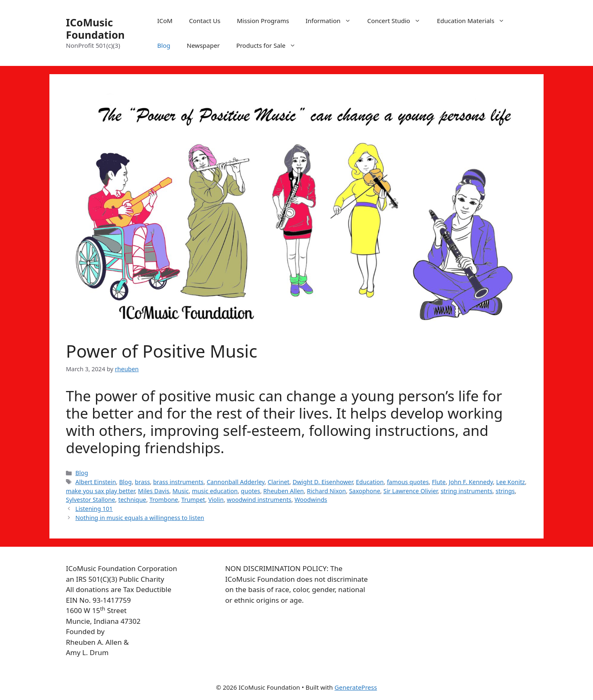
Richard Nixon (326, 491)
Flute (439, 482)
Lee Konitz (511, 482)
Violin (216, 500)
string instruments (467, 491)
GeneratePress (356, 687)
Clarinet (279, 482)
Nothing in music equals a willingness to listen (140, 518)
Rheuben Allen (283, 491)
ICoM (165, 21)
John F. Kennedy (471, 482)
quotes (251, 491)
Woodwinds (311, 500)
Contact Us (205, 21)
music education (215, 491)
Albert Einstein (96, 482)
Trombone (164, 500)
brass (142, 482)
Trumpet (193, 500)
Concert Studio (398, 21)
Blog (164, 45)
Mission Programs (263, 21)
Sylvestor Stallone (91, 500)
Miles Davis (154, 491)
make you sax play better (100, 491)
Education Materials (475, 21)
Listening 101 (94, 509)
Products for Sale (270, 45)
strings (505, 491)
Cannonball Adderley (236, 482)
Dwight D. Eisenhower (322, 482)
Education (370, 482)
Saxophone (365, 491)
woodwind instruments (259, 500)
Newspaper (203, 45)
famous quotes (408, 482)
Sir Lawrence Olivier (411, 491)
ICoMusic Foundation (95, 28)
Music (181, 491)
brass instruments (179, 482)
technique (132, 500)
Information (332, 21)
